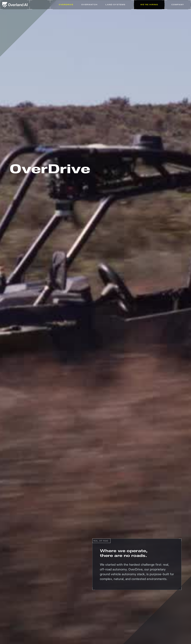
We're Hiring (149, 5)
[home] (15, 5)
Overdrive (66, 5)
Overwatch (89, 5)
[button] (115, 5)
